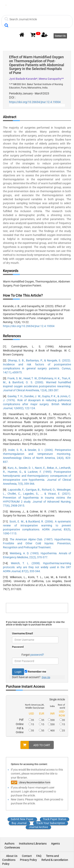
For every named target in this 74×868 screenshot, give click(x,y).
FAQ (39, 856)
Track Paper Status (54, 819)
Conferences (12, 848)
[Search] (37, 19)
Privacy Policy (28, 860)
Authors (10, 844)
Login (18, 672)
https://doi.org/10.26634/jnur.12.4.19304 (35, 102)
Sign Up (46, 677)
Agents (55, 844)
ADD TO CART (35, 745)
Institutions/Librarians (33, 844)
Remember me (35, 672)
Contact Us (60, 36)
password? (37, 655)
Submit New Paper (22, 819)
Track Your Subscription (51, 823)
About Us (12, 856)
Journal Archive (38, 827)
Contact (27, 856)
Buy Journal (19, 823)
